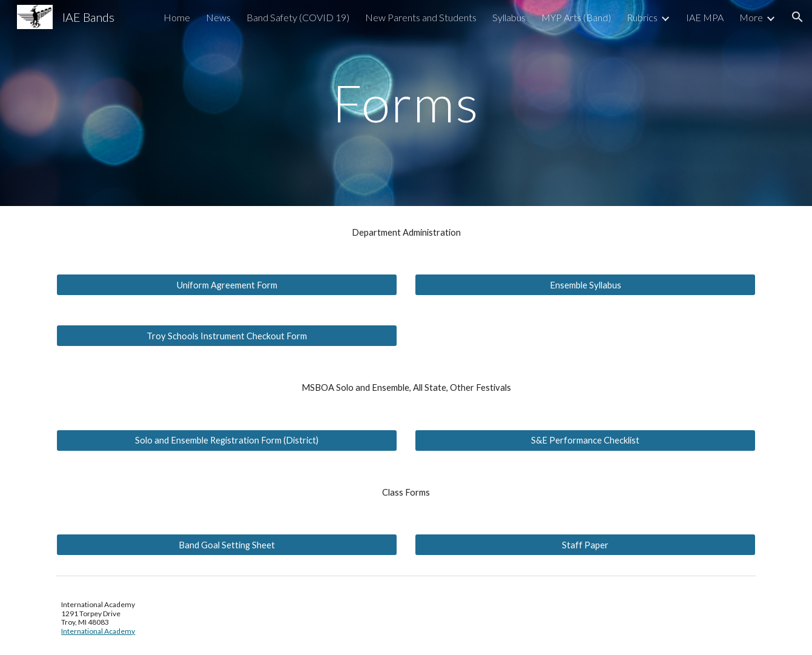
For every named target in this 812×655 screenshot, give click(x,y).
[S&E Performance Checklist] (585, 441)
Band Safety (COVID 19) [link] (298, 17)
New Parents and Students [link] (421, 17)
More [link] (751, 17)
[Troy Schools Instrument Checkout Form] (226, 336)
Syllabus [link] (509, 17)
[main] (406, 103)
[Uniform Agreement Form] (226, 285)
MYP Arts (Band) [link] (576, 17)
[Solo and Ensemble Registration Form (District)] (226, 441)
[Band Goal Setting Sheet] (226, 545)
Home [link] (177, 17)
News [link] (218, 17)
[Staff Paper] (585, 545)
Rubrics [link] (642, 17)
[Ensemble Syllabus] (585, 285)
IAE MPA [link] (705, 17)
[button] (797, 17)
